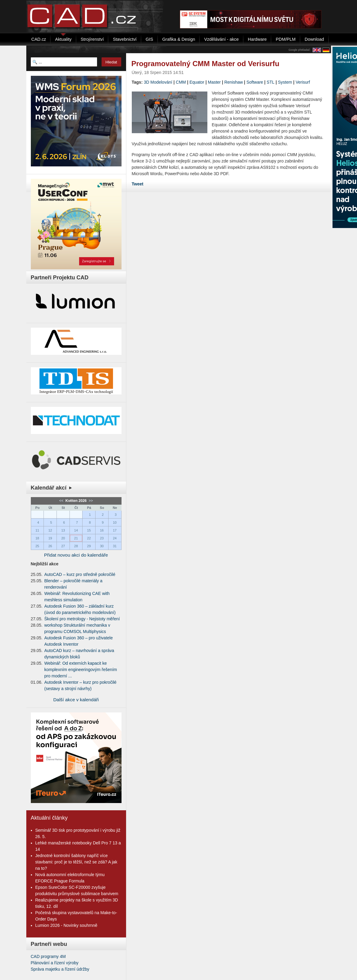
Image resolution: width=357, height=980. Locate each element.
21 (76, 538)
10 (115, 522)
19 (50, 538)
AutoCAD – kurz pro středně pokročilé (80, 574)
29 (89, 546)
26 (50, 546)
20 (63, 538)
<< (62, 501)
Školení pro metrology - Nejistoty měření (82, 619)
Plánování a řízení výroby (55, 963)
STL (271, 82)
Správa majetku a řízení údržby (60, 969)
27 (63, 546)
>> (90, 501)
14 (76, 530)
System (285, 82)
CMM (181, 82)
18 (37, 538)
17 (115, 530)
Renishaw (234, 82)
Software (255, 82)
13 (63, 530)
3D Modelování (158, 82)
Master (214, 82)
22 (89, 538)
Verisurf (303, 82)
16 (102, 530)
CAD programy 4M (48, 956)
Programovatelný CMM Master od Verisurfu (206, 64)
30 (102, 546)
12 (50, 530)
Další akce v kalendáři (76, 700)
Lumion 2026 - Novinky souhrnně (66, 925)
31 (115, 546)
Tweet (138, 184)
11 (37, 530)
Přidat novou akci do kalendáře (76, 555)
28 (76, 546)
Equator (197, 82)
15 (89, 530)
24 (115, 538)
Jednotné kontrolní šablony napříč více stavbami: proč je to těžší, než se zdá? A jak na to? (76, 862)
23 (102, 538)
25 (37, 546)
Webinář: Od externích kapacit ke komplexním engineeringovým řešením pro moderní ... (81, 670)
